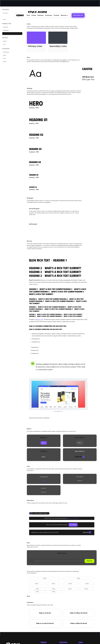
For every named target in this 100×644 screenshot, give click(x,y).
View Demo (73, 525)
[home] (20, 15)
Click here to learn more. (73, 518)
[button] (65, 15)
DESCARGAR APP (78, 15)
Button (44, 443)
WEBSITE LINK (39, 320)
